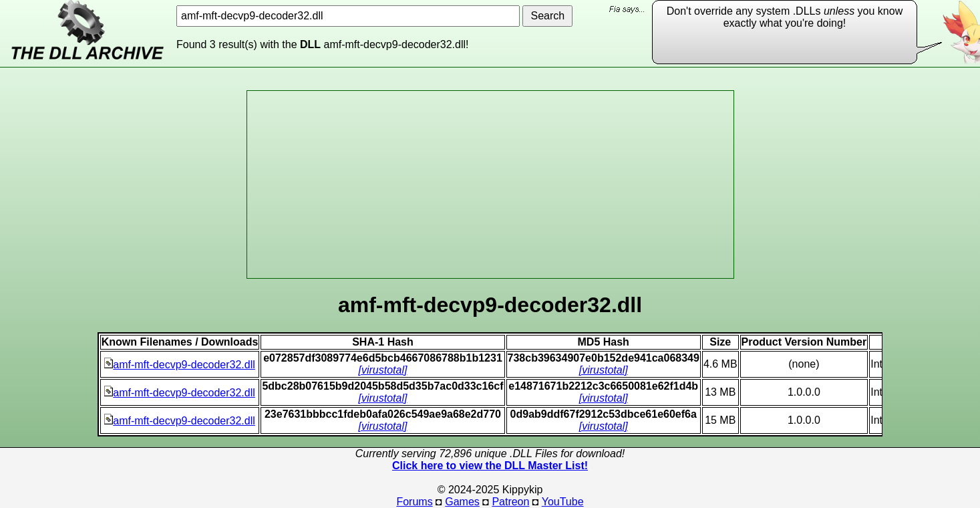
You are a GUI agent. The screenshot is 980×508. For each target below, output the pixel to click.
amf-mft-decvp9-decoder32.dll (180, 365)
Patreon (510, 502)
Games (462, 502)
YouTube (563, 502)
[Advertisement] (490, 184)
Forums (414, 502)
